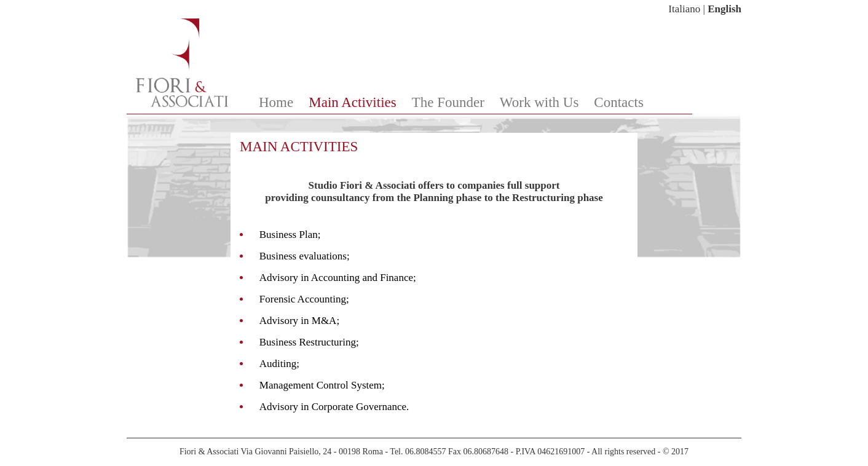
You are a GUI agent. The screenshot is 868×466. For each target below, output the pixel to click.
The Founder (448, 102)
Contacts (619, 102)
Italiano (684, 9)
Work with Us (539, 102)
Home (276, 102)
